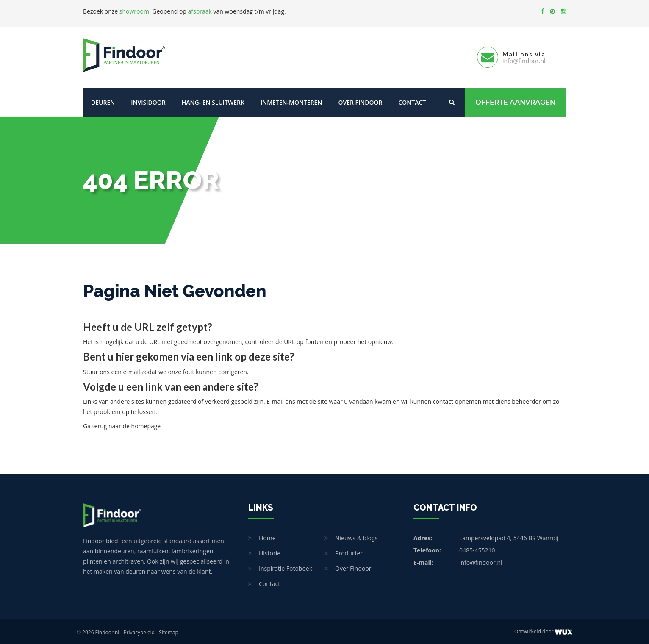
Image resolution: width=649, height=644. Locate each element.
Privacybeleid (139, 631)
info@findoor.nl (481, 561)
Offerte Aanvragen (515, 101)
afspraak (200, 11)
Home (267, 536)
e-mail (131, 370)
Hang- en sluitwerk (213, 101)
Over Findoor (360, 101)
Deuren (103, 101)
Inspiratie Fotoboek (286, 567)
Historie (270, 551)
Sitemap (169, 631)
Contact (412, 101)
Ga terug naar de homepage (122, 424)
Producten (349, 551)
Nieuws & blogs (356, 536)
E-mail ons (281, 400)
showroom (134, 11)
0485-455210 (477, 548)
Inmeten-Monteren (291, 101)
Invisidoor (148, 101)
